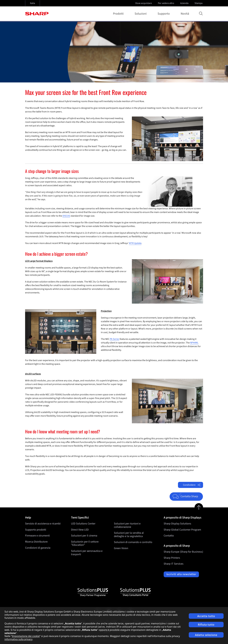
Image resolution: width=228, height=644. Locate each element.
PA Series (115, 339)
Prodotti (119, 14)
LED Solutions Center (83, 524)
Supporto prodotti (36, 530)
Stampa (199, 3)
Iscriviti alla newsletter (181, 574)
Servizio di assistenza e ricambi (43, 524)
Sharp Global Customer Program (182, 530)
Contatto (169, 536)
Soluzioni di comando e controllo (133, 542)
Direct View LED (80, 530)
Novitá (185, 14)
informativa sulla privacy (18, 639)
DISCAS (66, 216)
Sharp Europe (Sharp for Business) (183, 552)
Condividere (192, 485)
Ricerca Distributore (36, 542)
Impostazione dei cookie (26, 636)
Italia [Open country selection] (32, 3)
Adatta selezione (206, 635)
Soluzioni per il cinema (84, 536)
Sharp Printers (172, 558)
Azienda (185, 3)
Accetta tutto (206, 616)
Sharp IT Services (174, 564)
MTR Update (135, 243)
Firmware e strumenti (37, 536)
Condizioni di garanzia (38, 548)
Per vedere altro (166, 3)
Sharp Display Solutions (177, 524)
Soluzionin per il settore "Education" (85, 543)
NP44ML (194, 343)
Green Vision (121, 548)
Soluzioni (141, 14)
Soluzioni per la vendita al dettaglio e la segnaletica (129, 535)
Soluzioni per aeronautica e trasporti (87, 553)
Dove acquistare (144, 3)
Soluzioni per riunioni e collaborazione (127, 525)
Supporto (164, 14)
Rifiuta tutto (206, 625)
